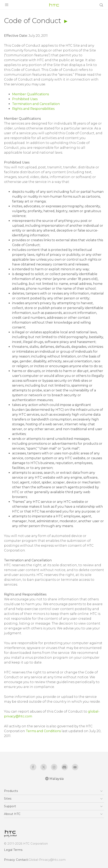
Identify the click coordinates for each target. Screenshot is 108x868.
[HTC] (54, 5)
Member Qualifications (30, 94)
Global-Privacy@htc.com (47, 860)
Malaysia (57, 779)
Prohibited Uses (25, 99)
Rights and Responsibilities (33, 109)
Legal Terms (13, 850)
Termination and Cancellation (36, 104)
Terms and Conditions (43, 731)
